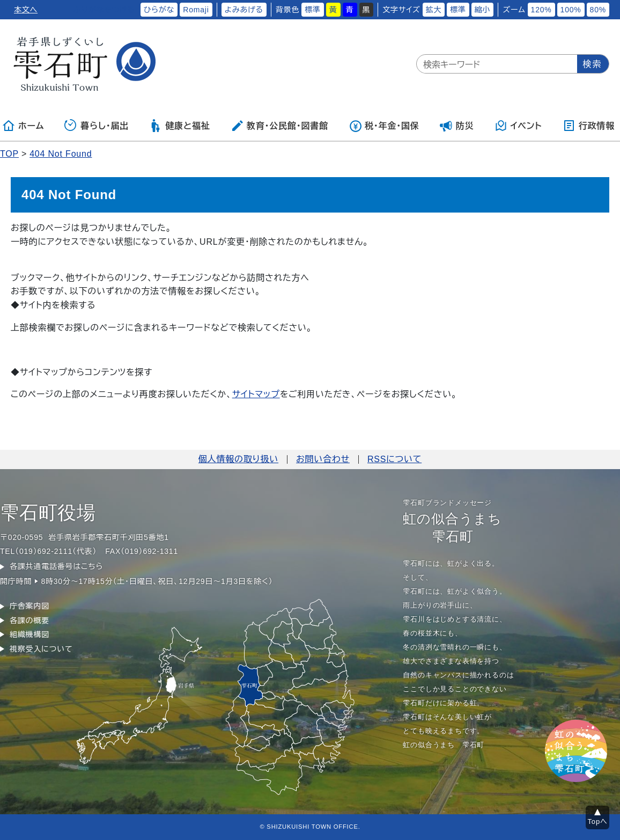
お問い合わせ (323, 459)
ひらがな (159, 10)
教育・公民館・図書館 (279, 126)
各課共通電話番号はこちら (56, 566)
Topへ (598, 821)
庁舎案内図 (29, 606)
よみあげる (244, 10)
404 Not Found (61, 154)
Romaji (196, 10)
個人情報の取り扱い (238, 459)
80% (598, 10)
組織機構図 (29, 634)
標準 (313, 10)
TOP (9, 154)
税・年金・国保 (384, 126)
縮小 (483, 10)
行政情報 (589, 126)
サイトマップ (256, 394)
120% (541, 10)
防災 (457, 126)
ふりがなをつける (104, 10)
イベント (518, 126)
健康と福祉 (179, 126)
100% (571, 10)
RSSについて (394, 459)
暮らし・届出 (97, 126)
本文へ (26, 10)
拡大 (434, 10)
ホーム (23, 126)
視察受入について (41, 649)
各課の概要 (29, 620)
